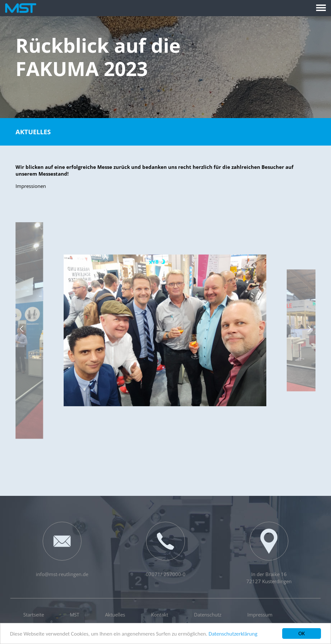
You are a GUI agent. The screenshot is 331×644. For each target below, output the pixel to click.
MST (75, 615)
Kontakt (160, 615)
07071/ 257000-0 (166, 550)
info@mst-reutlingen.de (62, 550)
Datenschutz (208, 615)
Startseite (34, 615)
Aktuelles (33, 132)
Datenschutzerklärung (233, 634)
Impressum (260, 615)
